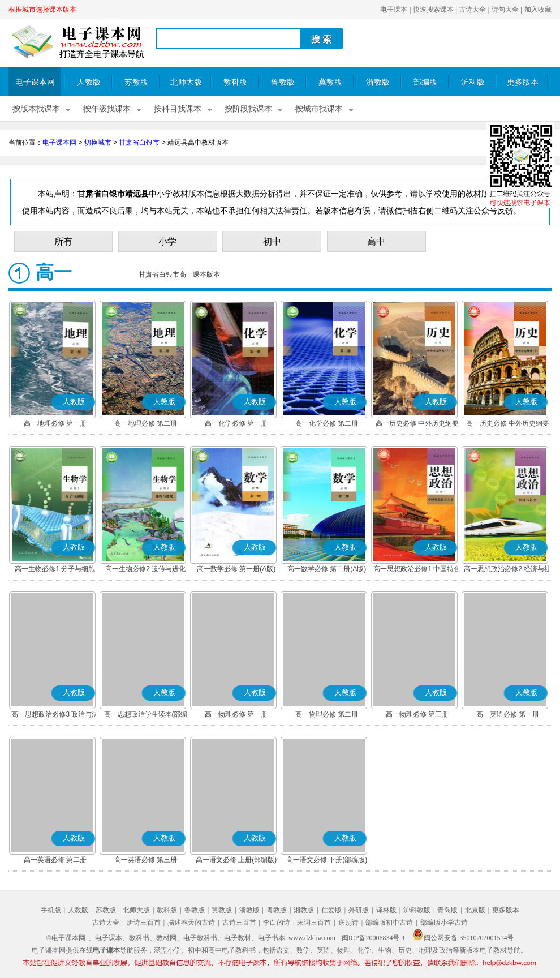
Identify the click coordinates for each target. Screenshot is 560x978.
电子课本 (394, 10)
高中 (376, 241)
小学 (167, 241)
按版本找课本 (36, 109)
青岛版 (447, 910)
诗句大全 (505, 10)
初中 (272, 241)
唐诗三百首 (144, 923)
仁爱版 (331, 910)
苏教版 (136, 82)
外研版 (359, 910)
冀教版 (330, 82)
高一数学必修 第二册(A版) (327, 569)
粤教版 (277, 910)
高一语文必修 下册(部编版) (327, 860)
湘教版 (304, 910)
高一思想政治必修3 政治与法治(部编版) (55, 715)
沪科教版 (417, 910)
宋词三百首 (314, 923)
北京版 (475, 910)
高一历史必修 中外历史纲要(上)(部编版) (417, 424)
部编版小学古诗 (444, 923)
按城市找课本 (319, 109)
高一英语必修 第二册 (55, 860)
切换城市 (98, 143)
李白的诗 (277, 923)
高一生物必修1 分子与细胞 (55, 569)
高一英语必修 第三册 (146, 860)
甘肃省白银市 (139, 143)
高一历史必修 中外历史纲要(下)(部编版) (508, 424)
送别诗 (348, 923)
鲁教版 (283, 82)
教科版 (235, 82)
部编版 (425, 82)
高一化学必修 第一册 (236, 423)
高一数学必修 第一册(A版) (236, 569)
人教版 (89, 82)
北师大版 (186, 82)
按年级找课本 (107, 109)
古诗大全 (472, 10)
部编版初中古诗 (389, 923)
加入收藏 (538, 10)
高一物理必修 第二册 (327, 714)
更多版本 (523, 82)
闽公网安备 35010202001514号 (463, 938)
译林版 (386, 910)
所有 (63, 241)
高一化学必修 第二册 (327, 423)
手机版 (51, 910)
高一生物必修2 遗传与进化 (145, 569)
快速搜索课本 (433, 10)
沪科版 (473, 82)
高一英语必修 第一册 (508, 714)
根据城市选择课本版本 (42, 10)
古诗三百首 (239, 923)
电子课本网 (35, 82)
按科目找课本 (178, 109)
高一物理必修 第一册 (236, 714)
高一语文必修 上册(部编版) (236, 860)
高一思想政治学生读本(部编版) (146, 715)
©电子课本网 (66, 938)
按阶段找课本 (248, 109)
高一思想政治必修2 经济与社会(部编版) (507, 570)
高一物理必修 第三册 (417, 714)
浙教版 (378, 82)
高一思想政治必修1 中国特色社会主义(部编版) (417, 570)
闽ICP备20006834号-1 (374, 938)
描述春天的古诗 (191, 923)
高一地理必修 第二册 (146, 423)
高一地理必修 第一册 (55, 423)
